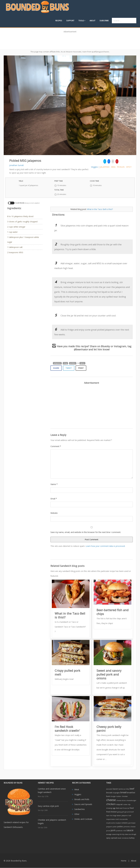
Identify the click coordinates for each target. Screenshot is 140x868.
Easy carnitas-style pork (48, 806)
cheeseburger (131, 800)
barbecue (122, 789)
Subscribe (104, 21)
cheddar (125, 796)
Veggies (94, 167)
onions (125, 823)
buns (108, 796)
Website (54, 513)
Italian (119, 816)
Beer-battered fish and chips (113, 612)
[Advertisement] (70, 40)
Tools (81, 21)
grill (123, 812)
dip (129, 804)
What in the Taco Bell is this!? (100, 209)
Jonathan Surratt (17, 165)
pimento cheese (130, 827)
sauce (130, 830)
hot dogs (113, 816)
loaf (130, 816)
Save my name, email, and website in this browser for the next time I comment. (86, 532)
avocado (109, 789)
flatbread (119, 808)
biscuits (109, 793)
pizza (108, 831)
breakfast (131, 793)
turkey (132, 838)
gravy (119, 812)
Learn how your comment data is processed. (105, 546)
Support (70, 21)
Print (81, 368)
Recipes (59, 21)
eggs (114, 808)
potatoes (119, 831)
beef (132, 789)
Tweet (69, 368)
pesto (115, 827)
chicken (111, 804)
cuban (125, 804)
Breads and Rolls (82, 799)
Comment (56, 446)
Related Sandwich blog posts (67, 566)
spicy (129, 167)
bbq (128, 789)
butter (119, 796)
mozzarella (123, 819)
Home (124, 861)
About (92, 21)
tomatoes (125, 838)
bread (123, 792)
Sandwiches (80, 809)
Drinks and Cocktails (83, 819)
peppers (109, 827)
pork (113, 830)
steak (119, 838)
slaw (127, 834)
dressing (109, 808)
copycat (119, 804)
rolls (124, 831)
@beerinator (81, 349)
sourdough (132, 834)
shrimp (122, 834)
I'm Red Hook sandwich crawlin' (67, 729)
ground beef (129, 812)
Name (54, 484)
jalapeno (105, 167)
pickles (121, 167)
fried (132, 808)
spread (114, 838)
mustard (118, 823)
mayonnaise (111, 819)
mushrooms (111, 823)
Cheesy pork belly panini (109, 729)
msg (113, 167)
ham (108, 816)
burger (113, 796)
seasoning (116, 834)
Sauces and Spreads (83, 804)
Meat (77, 789)
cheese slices (121, 800)
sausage (109, 834)
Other (77, 814)
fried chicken (112, 812)
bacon (115, 789)
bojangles (116, 793)
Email (54, 499)
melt (117, 819)
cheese (111, 800)
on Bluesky (104, 346)
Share (56, 368)
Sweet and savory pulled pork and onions (109, 674)
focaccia (126, 808)
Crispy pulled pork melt (67, 672)
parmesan (132, 823)
